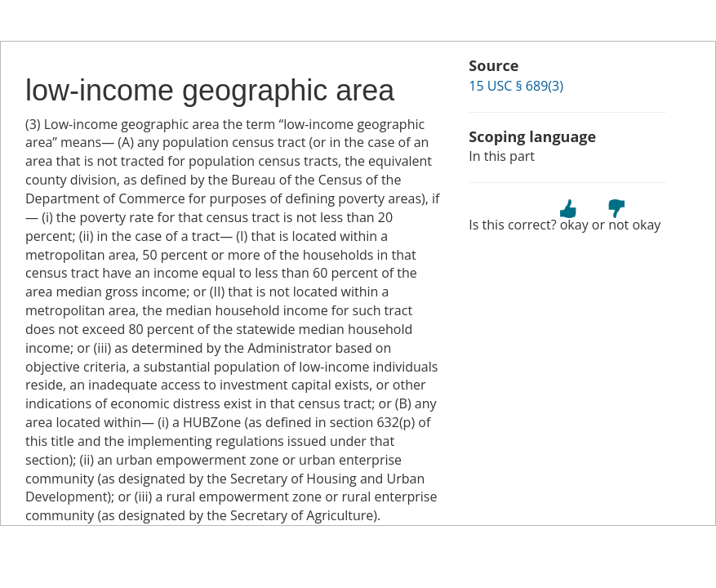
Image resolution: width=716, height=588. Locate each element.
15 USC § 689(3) (516, 86)
